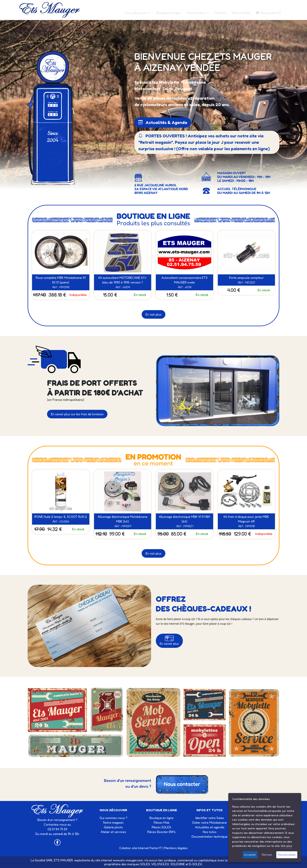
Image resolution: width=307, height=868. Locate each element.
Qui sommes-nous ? (113, 818)
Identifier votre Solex (210, 818)
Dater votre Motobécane (210, 823)
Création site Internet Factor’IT (141, 848)
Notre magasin (113, 823)
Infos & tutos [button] (196, 13)
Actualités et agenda (210, 827)
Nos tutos (210, 832)
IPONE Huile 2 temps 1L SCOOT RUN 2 (61, 517)
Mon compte (241, 13)
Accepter (250, 855)
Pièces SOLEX (161, 827)
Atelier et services (113, 832)
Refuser (267, 855)
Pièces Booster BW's (161, 832)
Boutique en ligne (169, 13)
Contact (220, 13)
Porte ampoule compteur (246, 278)
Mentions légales (176, 848)
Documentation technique (210, 837)
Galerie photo (113, 827)
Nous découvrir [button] (136, 13)
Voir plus (286, 846)
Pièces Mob (162, 823)
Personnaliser (287, 855)
